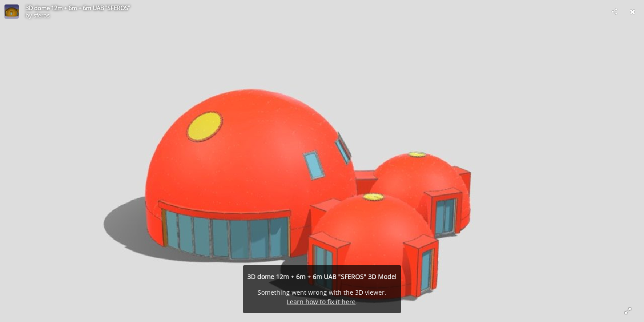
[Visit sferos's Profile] (12, 12)
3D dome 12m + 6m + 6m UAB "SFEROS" (78, 8)
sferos (42, 15)
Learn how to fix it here (321, 302)
